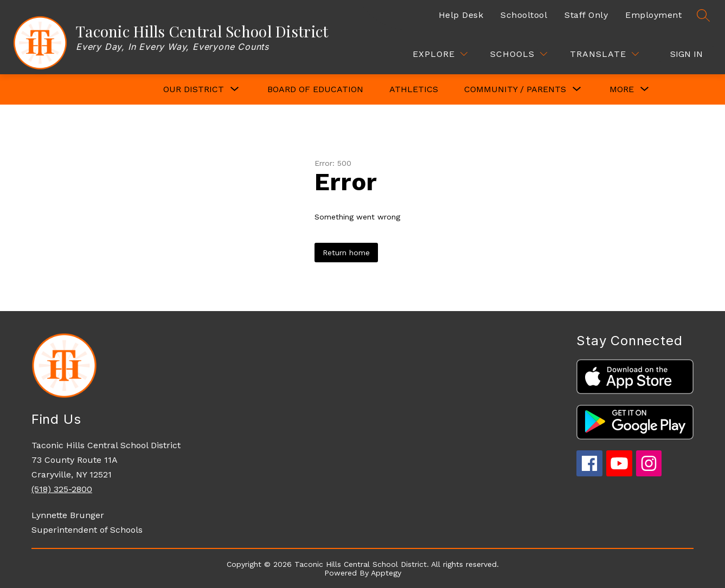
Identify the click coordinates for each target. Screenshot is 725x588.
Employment (653, 15)
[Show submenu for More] (622, 89)
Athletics (414, 89)
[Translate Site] (604, 54)
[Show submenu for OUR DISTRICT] (194, 89)
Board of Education (315, 89)
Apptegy (386, 573)
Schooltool (524, 15)
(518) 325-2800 (62, 489)
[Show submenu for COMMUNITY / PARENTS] (515, 89)
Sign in (686, 54)
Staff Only (586, 15)
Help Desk (461, 15)
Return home (346, 253)
